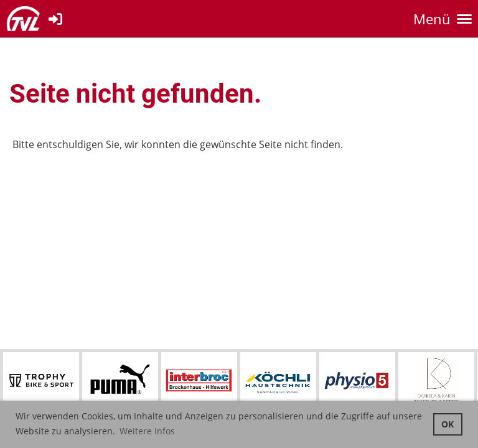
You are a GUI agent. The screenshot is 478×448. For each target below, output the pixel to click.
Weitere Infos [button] (147, 431)
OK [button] (448, 424)
